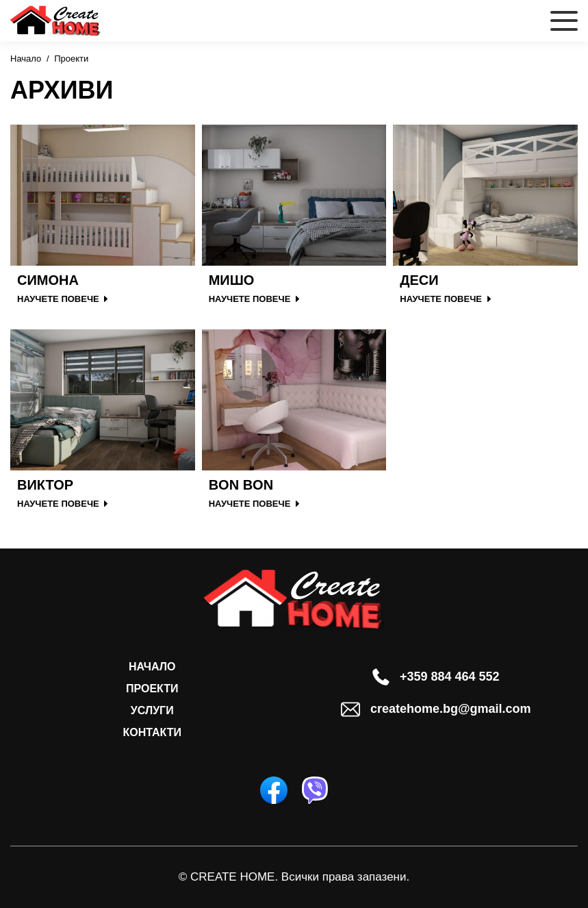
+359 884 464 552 (436, 677)
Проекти (152, 689)
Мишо (232, 280)
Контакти (152, 732)
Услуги (152, 710)
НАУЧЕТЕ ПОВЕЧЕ (62, 299)
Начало (26, 59)
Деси (419, 280)
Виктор (45, 485)
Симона (48, 280)
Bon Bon (241, 485)
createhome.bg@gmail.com (436, 709)
